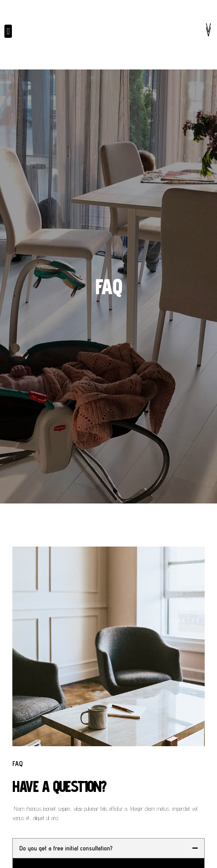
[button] (8, 31)
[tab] (108, 848)
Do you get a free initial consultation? (66, 848)
